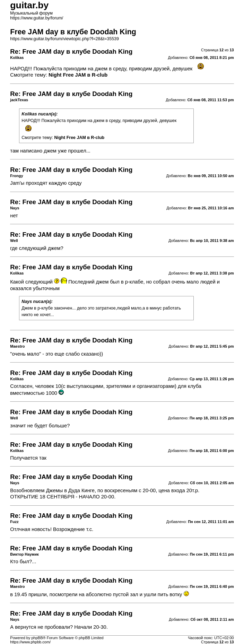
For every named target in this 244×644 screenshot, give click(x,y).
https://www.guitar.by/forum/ (37, 18)
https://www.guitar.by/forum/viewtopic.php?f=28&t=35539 (64, 39)
